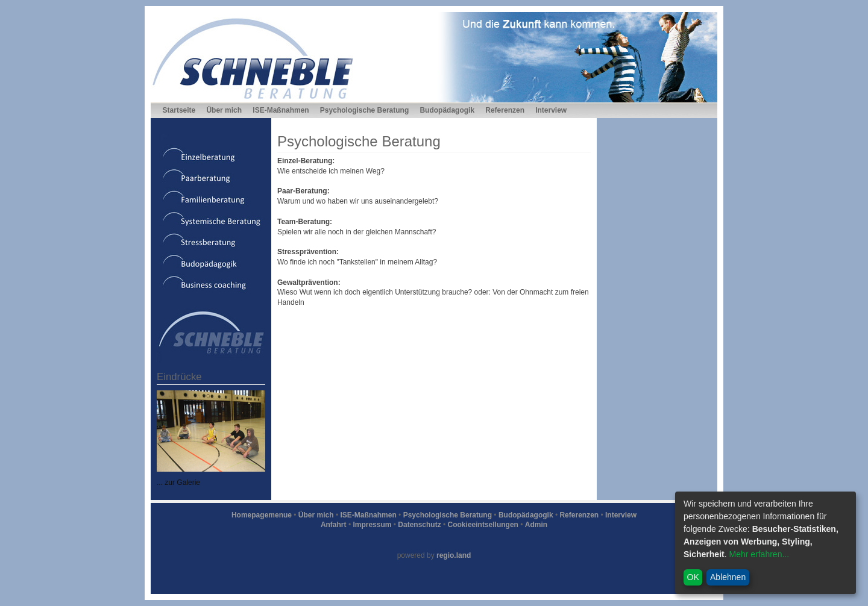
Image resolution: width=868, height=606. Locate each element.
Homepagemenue (262, 515)
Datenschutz (419, 525)
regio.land (454, 555)
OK (693, 577)
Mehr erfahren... (759, 554)
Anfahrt (334, 525)
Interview (551, 110)
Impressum (372, 525)
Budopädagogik (447, 110)
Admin (536, 525)
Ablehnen (728, 577)
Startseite (179, 110)
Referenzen (505, 110)
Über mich (224, 110)
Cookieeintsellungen (483, 525)
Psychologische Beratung (364, 110)
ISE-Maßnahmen (281, 110)
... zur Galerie (178, 483)
